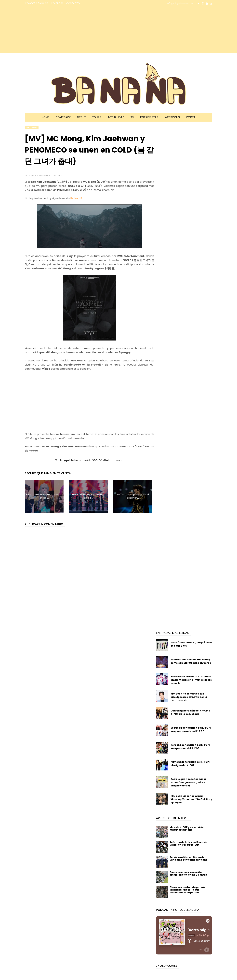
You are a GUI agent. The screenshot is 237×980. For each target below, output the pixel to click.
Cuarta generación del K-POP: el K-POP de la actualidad (191, 712)
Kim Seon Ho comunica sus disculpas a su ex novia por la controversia (189, 697)
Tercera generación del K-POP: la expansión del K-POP (190, 747)
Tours (97, 117)
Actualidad (116, 117)
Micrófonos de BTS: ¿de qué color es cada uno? (191, 644)
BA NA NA (76, 198)
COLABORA (57, 3)
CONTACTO (73, 3)
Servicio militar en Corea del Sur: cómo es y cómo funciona (188, 859)
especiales (32, 127)
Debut (81, 117)
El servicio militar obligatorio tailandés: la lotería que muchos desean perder (188, 890)
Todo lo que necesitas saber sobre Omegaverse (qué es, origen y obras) (188, 782)
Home (45, 117)
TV (132, 117)
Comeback (63, 117)
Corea (191, 117)
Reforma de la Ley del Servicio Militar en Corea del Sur (188, 844)
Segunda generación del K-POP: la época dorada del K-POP (191, 729)
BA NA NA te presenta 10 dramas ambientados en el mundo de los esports (191, 680)
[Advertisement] (54, 30)
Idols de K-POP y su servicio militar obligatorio (187, 829)
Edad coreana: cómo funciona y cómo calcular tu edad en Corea (191, 661)
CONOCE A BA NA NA (37, 3)
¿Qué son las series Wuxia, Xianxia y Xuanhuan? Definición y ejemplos (191, 799)
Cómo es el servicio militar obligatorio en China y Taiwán (188, 873)
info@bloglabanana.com (181, 3)
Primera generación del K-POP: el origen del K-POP (190, 764)
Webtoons (172, 117)
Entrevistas (149, 117)
